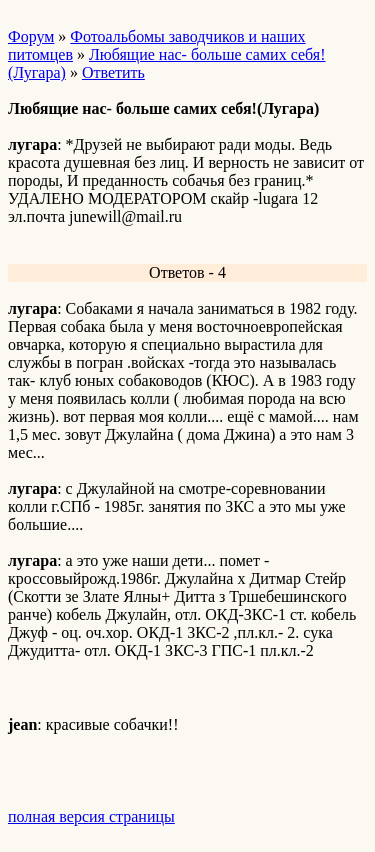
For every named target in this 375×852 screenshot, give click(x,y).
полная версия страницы (91, 816)
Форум (31, 36)
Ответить (113, 72)
